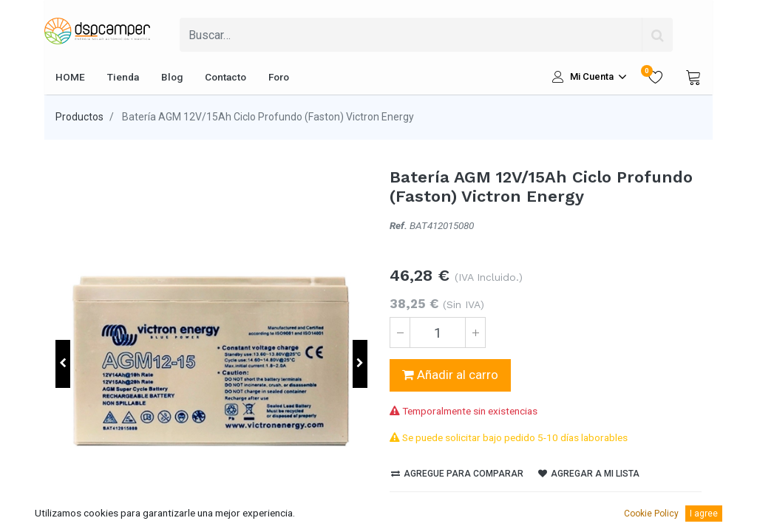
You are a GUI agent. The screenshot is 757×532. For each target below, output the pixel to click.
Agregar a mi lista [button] (589, 474)
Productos (79, 117)
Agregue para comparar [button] (457, 474)
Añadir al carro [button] (450, 375)
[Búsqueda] (657, 35)
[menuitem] (70, 77)
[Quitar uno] (400, 332)
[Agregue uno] (475, 332)
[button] (63, 364)
